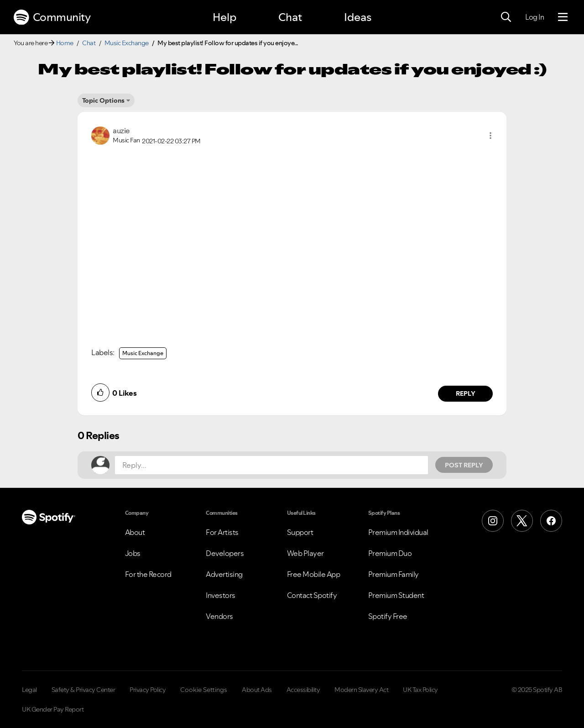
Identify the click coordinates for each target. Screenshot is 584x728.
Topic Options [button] (103, 100)
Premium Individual (398, 532)
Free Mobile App (314, 574)
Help (224, 17)
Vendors (219, 616)
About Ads (257, 690)
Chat (290, 17)
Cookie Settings (204, 690)
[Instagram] (493, 521)
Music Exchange (127, 43)
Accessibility (303, 690)
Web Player (305, 553)
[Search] (506, 17)
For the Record (148, 574)
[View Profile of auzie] (121, 131)
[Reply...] (271, 465)
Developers (225, 553)
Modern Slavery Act (361, 690)
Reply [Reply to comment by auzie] (466, 393)
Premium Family (394, 574)
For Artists (222, 532)
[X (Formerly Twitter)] (522, 521)
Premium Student (396, 595)
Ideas (358, 17)
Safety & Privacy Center (83, 690)
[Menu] (563, 17)
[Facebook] (551, 521)
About (135, 532)
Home (65, 43)
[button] (490, 136)
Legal (29, 690)
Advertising (224, 574)
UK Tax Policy (420, 690)
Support (300, 532)
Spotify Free (388, 616)
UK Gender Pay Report (53, 709)
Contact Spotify (312, 595)
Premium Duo (390, 553)
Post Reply (464, 465)
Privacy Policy (148, 690)
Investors (221, 595)
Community (52, 17)
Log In (534, 17)
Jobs (133, 553)
